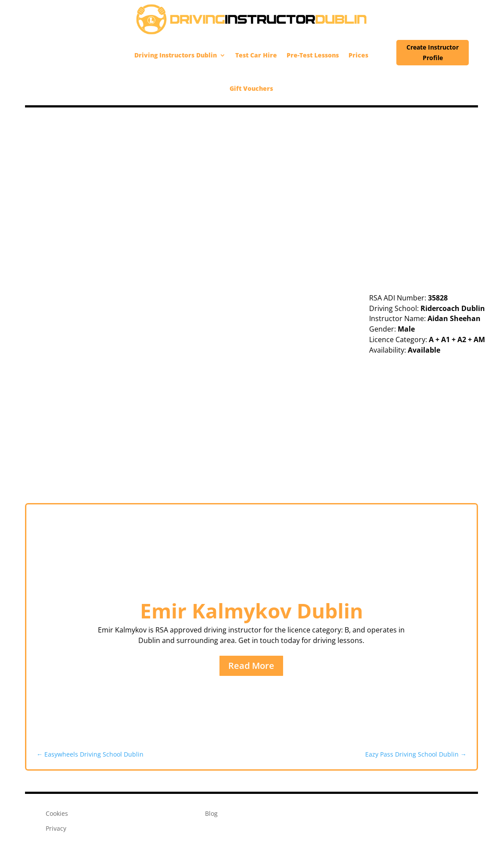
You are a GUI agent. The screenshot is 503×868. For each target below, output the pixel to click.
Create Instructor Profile (433, 52)
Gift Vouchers (251, 88)
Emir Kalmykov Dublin (251, 611)
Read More (251, 666)
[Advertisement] (251, 173)
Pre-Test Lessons (313, 55)
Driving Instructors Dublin (176, 55)
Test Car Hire (256, 55)
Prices (358, 55)
